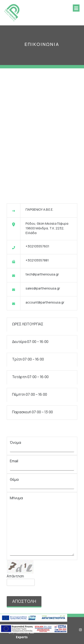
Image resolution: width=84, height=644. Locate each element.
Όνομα (42, 445)
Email (42, 464)
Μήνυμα (42, 526)
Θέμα (42, 482)
